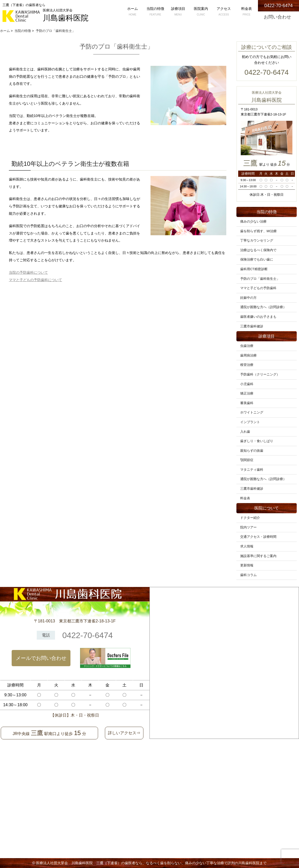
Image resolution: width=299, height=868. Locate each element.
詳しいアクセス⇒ (124, 733)
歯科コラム (248, 575)
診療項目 (178, 12)
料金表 (247, 12)
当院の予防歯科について (28, 272)
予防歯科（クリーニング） (260, 374)
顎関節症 (247, 460)
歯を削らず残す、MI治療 (258, 231)
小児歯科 (247, 384)
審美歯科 (247, 403)
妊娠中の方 (248, 298)
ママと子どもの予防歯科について (35, 280)
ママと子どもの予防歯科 (258, 288)
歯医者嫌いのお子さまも (258, 317)
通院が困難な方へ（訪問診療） (263, 307)
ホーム (133, 12)
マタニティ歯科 (252, 470)
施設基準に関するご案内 (258, 556)
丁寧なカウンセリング (257, 241)
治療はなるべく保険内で (258, 250)
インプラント (250, 422)
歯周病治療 (248, 356)
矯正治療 (247, 393)
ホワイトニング (252, 412)
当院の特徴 (155, 12)
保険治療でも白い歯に (257, 260)
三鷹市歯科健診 (252, 326)
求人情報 (247, 546)
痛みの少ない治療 (253, 222)
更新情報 (247, 565)
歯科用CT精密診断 (254, 269)
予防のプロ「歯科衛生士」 (260, 279)
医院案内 (201, 12)
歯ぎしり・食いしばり (257, 441)
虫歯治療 (247, 346)
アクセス (224, 12)
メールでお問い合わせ (41, 658)
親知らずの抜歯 (252, 451)
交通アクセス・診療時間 (258, 537)
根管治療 (247, 365)
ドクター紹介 (250, 518)
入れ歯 (245, 432)
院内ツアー (248, 527)
